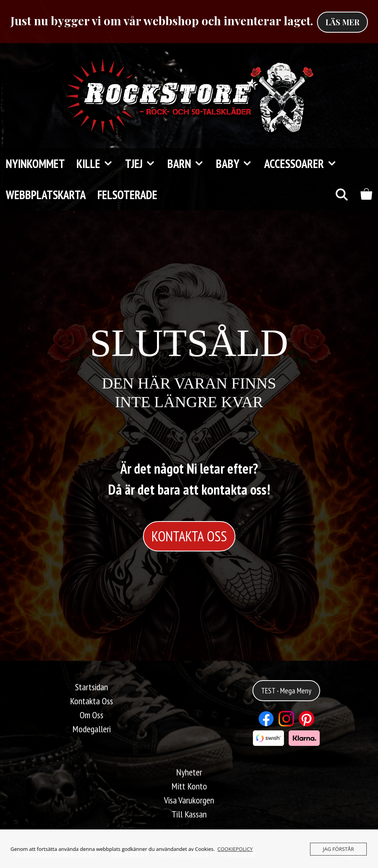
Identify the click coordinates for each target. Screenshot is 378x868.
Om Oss (91, 715)
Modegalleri (91, 729)
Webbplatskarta (46, 195)
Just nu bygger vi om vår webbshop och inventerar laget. (162, 21)
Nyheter (189, 772)
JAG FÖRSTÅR (338, 849)
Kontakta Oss (91, 701)
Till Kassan (189, 814)
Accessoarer (304, 164)
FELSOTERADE (127, 195)
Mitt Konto (189, 786)
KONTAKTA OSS (189, 536)
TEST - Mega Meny (286, 691)
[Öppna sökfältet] (341, 195)
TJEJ (143, 164)
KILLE (98, 164)
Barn (189, 164)
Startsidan (91, 687)
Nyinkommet (35, 164)
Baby (237, 164)
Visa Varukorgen (189, 800)
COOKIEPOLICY (235, 849)
